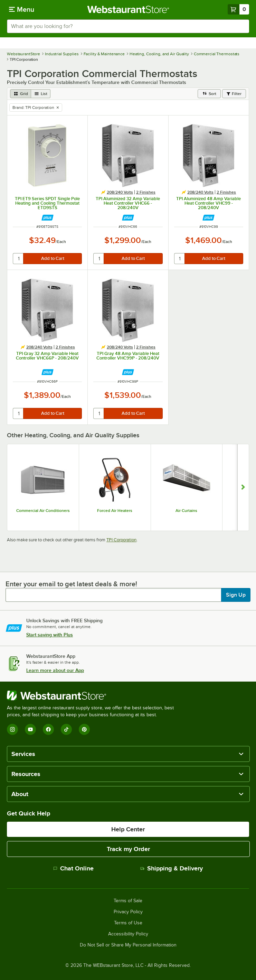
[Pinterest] (84, 729)
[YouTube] (30, 729)
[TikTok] (66, 729)
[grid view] (21, 94)
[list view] (41, 94)
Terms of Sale (128, 901)
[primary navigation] (22, 9)
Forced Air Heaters (115, 511)
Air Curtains (186, 511)
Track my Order (128, 849)
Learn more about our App (55, 670)
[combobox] (128, 26)
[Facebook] (48, 729)
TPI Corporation (121, 540)
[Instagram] (12, 729)
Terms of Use (128, 923)
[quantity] (18, 259)
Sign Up (236, 595)
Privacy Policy (128, 912)
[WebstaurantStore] (93, 696)
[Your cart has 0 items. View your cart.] (238, 9)
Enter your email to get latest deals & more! (71, 584)
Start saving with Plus (50, 635)
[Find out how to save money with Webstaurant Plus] (48, 218)
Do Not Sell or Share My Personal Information (128, 945)
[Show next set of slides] (243, 488)
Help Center (128, 829)
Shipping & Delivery (172, 868)
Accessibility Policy (128, 934)
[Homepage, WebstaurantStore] (128, 9)
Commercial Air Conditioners (43, 511)
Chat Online (73, 868)
